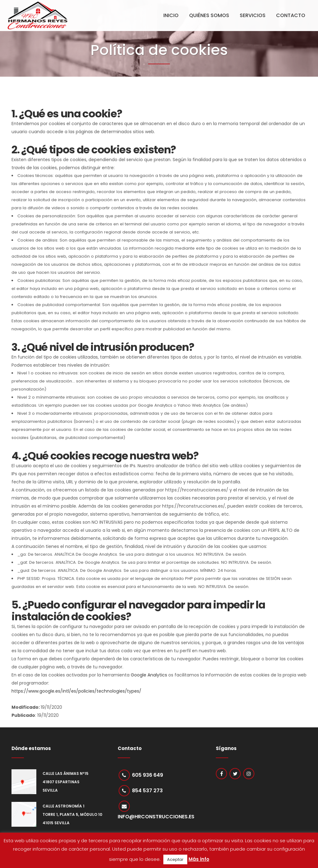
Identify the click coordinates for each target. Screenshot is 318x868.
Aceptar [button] (175, 859)
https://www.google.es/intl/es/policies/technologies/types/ (76, 691)
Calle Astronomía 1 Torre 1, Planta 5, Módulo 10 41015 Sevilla (72, 814)
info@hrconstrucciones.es (156, 818)
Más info (199, 859)
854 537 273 (148, 791)
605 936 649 (148, 775)
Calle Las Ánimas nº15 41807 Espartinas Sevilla (66, 782)
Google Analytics (149, 675)
